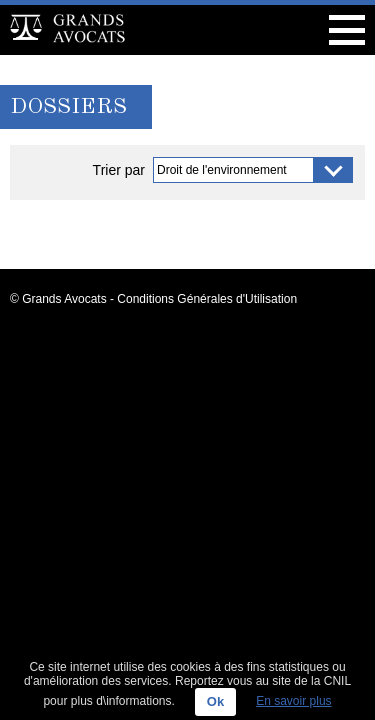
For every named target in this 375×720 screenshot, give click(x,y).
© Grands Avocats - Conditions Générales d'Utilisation (153, 299)
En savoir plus (293, 701)
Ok (215, 701)
